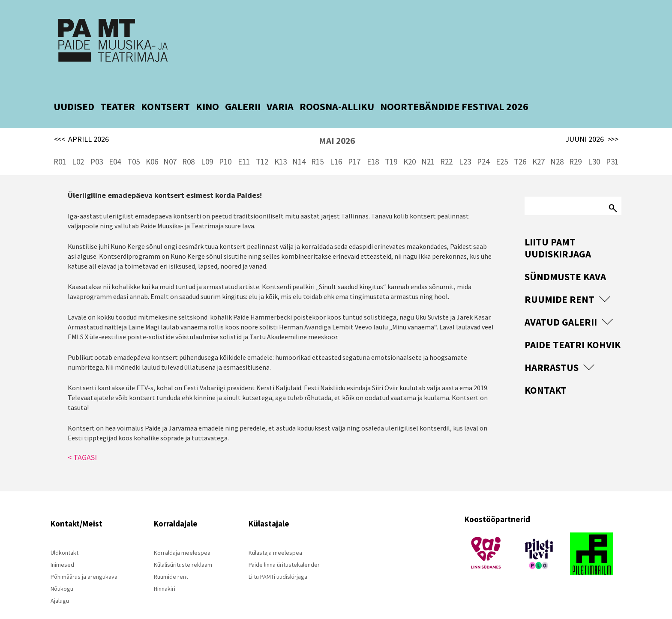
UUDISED (74, 91)
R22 (446, 146)
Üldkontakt (64, 536)
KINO (207, 91)
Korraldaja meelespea (182, 536)
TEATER (118, 91)
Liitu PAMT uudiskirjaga (558, 232)
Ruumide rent (559, 283)
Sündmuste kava (565, 261)
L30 (594, 146)
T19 (391, 146)
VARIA (280, 91)
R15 (317, 146)
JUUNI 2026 (592, 123)
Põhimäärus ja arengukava (84, 560)
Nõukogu (62, 572)
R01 (60, 146)
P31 (612, 146)
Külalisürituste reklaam (183, 548)
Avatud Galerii (561, 306)
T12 (262, 146)
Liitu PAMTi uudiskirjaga (278, 560)
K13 (280, 146)
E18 (373, 146)
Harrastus (552, 351)
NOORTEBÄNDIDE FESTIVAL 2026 (454, 91)
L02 (78, 146)
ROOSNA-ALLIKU (337, 91)
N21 (428, 146)
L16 (336, 146)
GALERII (243, 91)
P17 (354, 146)
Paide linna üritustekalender (284, 548)
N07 (170, 146)
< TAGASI (82, 441)
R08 (188, 146)
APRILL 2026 (82, 123)
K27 (538, 146)
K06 (152, 146)
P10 (225, 146)
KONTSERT (165, 91)
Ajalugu (60, 584)
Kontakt (546, 374)
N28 (557, 146)
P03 (97, 146)
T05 (133, 146)
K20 (409, 146)
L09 (207, 146)
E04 (115, 146)
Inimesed (62, 548)
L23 (465, 146)
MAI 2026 (337, 125)
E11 (244, 146)
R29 (575, 146)
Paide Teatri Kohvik (573, 329)
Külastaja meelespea (275, 536)
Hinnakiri (165, 572)
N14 (299, 146)
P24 (483, 146)
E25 (502, 146)
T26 (520, 146)
